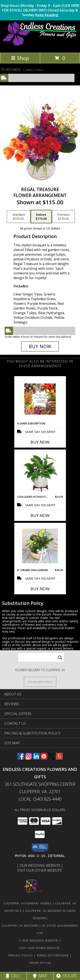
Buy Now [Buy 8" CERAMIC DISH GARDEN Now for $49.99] (40, 589)
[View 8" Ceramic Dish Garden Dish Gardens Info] (40, 546)
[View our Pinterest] (44, 758)
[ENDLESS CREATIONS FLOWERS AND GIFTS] (40, 46)
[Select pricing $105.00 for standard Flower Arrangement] (19, 217)
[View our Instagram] (29, 758)
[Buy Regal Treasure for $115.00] (40, 346)
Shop (20, 58)
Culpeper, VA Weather (20, 926)
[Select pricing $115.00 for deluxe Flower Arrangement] (41, 217)
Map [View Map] (40, 976)
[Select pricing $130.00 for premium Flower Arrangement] (63, 217)
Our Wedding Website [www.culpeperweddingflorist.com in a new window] (40, 865)
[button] (40, 848)
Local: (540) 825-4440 (40, 799)
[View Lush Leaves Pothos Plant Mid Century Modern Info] (40, 473)
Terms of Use (40, 963)
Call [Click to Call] (13, 976)
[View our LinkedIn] (36, 758)
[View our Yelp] (59, 758)
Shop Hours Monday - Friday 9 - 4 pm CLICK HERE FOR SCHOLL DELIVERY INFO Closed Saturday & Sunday (40, 10)
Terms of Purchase (53, 955)
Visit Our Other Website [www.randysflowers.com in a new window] (40, 870)
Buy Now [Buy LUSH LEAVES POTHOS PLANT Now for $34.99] (40, 515)
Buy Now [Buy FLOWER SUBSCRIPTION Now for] (40, 442)
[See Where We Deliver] (40, 682)
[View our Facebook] (21, 758)
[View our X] (52, 758)
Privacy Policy (21, 955)
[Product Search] (41, 657)
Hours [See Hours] (67, 976)
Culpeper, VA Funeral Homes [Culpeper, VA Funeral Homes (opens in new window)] (28, 903)
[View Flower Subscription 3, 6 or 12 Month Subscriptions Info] (40, 399)
